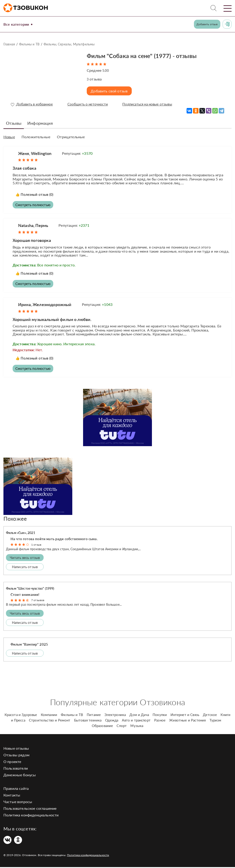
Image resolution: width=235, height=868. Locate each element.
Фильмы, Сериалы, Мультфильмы (69, 44)
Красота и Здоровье (21, 716)
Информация (40, 123)
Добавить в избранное (32, 104)
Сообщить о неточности (88, 104)
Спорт (122, 727)
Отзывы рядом (16, 756)
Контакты (12, 796)
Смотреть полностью (34, 204)
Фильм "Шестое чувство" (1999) (30, 589)
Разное (160, 721)
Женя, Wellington (35, 153)
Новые (9, 137)
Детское (210, 716)
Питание (94, 716)
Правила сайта (16, 789)
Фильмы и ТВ (29, 44)
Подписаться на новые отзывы (148, 104)
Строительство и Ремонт (50, 721)
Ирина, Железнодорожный (45, 305)
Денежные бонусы (20, 776)
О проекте (12, 762)
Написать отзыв (25, 567)
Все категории (18, 24)
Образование (102, 727)
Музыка (137, 727)
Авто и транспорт (136, 721)
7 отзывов (38, 601)
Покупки (160, 716)
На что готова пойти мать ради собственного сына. (54, 539)
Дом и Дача (139, 716)
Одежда (112, 721)
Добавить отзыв (207, 24)
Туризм (215, 721)
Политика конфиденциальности (31, 816)
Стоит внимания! (25, 595)
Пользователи (16, 769)
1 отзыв (36, 545)
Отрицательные (71, 137)
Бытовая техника (88, 721)
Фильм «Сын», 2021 (21, 534)
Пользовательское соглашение (30, 809)
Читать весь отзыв (25, 558)
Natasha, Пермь (33, 225)
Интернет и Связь (185, 716)
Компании (49, 716)
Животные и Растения (187, 721)
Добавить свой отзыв (110, 91)
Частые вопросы (18, 803)
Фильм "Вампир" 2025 (29, 645)
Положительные (36, 137)
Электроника (115, 716)
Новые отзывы (16, 749)
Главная (9, 44)
